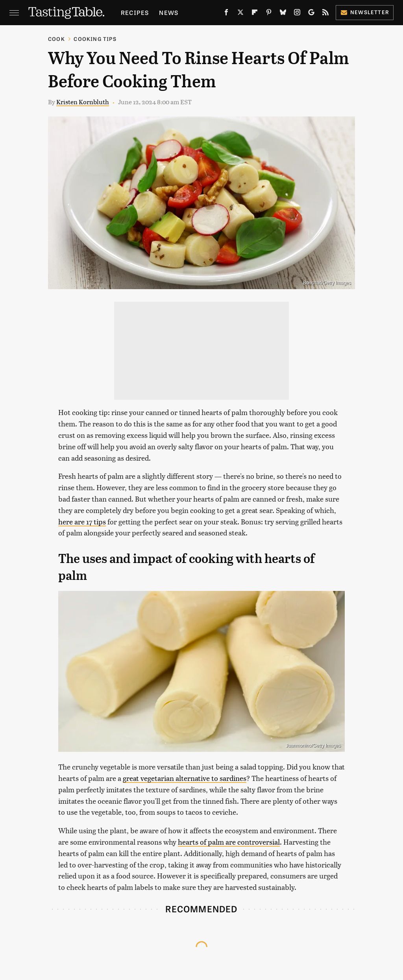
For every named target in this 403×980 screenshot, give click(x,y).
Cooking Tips (95, 39)
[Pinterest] (269, 14)
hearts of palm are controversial (229, 842)
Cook (56, 39)
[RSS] (325, 14)
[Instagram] (297, 14)
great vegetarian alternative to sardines (185, 778)
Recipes (135, 12)
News (169, 12)
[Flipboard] (255, 14)
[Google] (311, 14)
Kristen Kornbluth (83, 102)
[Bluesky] (283, 14)
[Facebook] (226, 14)
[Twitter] (240, 14)
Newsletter (365, 12)
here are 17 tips (82, 521)
